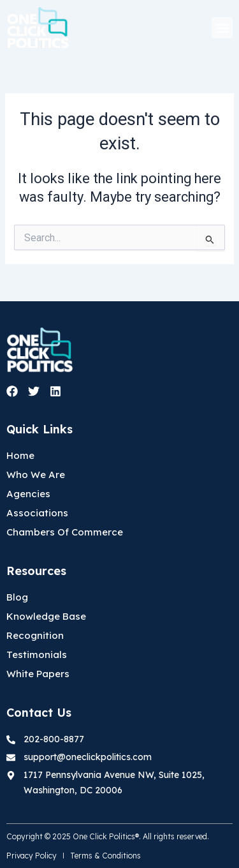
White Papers (38, 674)
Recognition (35, 635)
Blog (17, 597)
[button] (222, 28)
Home (20, 455)
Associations (37, 513)
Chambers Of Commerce (65, 532)
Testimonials (37, 655)
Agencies (28, 494)
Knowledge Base (46, 616)
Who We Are (36, 475)
